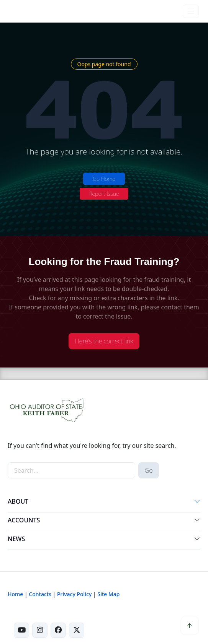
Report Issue (104, 194)
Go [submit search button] (149, 470)
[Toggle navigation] (191, 11)
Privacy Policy (74, 594)
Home (15, 594)
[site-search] (71, 470)
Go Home (104, 179)
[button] (197, 503)
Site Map (108, 594)
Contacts (40, 594)
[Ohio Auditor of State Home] (23, 11)
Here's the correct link (104, 341)
